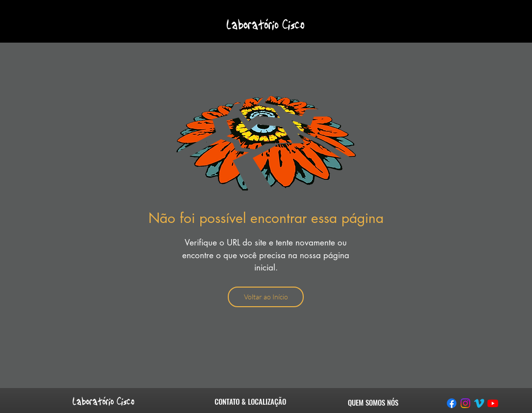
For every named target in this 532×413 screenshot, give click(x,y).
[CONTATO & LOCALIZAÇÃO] (250, 401)
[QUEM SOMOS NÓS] (373, 402)
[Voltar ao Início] (266, 297)
